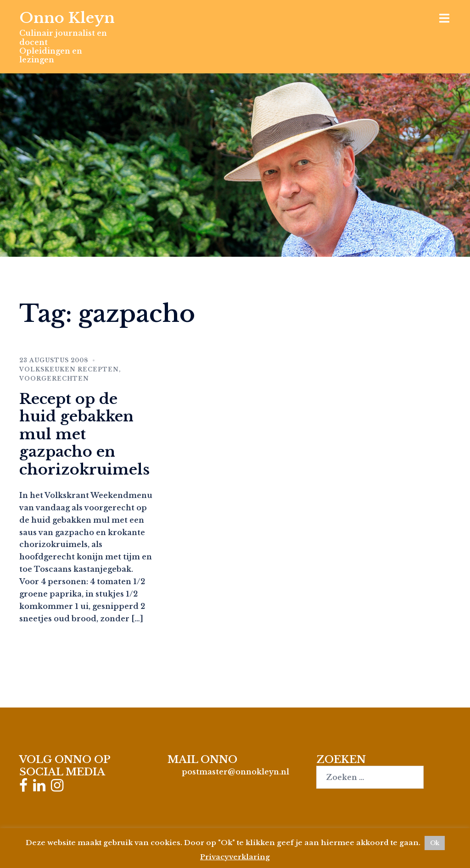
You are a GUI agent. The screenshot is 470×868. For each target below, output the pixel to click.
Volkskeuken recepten (69, 369)
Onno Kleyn (67, 18)
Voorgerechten (54, 379)
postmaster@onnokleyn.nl (235, 772)
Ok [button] (435, 843)
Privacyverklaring (235, 857)
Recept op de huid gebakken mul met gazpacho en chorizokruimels (84, 434)
